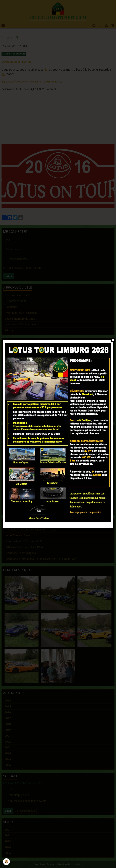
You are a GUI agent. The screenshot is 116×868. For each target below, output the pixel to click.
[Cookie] (6, 862)
